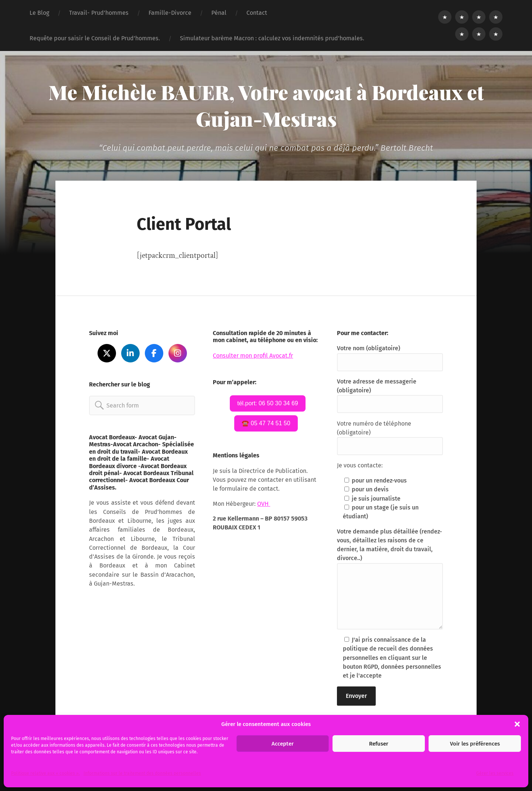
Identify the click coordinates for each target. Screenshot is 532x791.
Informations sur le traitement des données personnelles (142, 773)
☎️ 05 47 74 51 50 (266, 423)
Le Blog (39, 13)
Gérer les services (495, 773)
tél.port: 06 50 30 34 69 (268, 403)
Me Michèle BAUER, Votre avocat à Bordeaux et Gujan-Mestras (266, 105)
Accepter (283, 744)
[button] (517, 724)
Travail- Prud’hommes (99, 13)
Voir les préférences (475, 744)
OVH (264, 504)
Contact (257, 13)
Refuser (379, 744)
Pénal (219, 13)
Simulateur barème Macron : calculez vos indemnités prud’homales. (272, 38)
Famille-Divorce (170, 13)
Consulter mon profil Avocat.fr (253, 356)
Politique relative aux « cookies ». (45, 773)
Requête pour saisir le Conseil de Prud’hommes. (95, 38)
